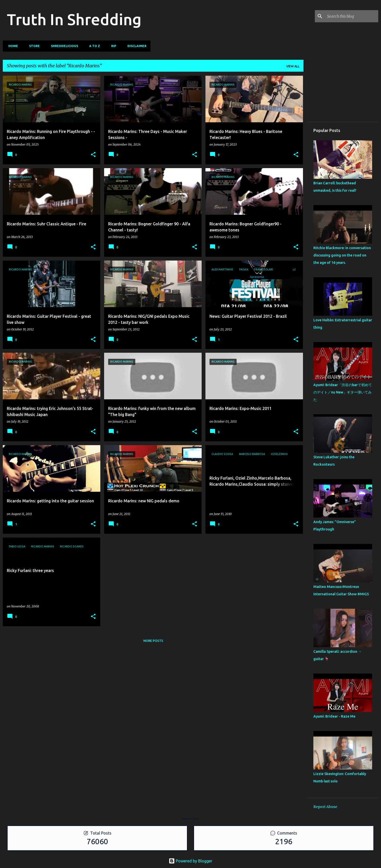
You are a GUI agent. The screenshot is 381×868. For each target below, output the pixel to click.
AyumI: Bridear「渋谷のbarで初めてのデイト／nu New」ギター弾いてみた (343, 392)
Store (33, 46)
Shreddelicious (63, 46)
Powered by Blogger (190, 861)
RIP (112, 46)
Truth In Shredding (74, 19)
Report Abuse (325, 807)
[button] (93, 155)
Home (12, 46)
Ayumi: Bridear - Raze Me (334, 716)
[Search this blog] (352, 16)
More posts (153, 641)
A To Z (93, 46)
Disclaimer (135, 46)
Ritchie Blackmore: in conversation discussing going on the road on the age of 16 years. (342, 255)
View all (293, 66)
